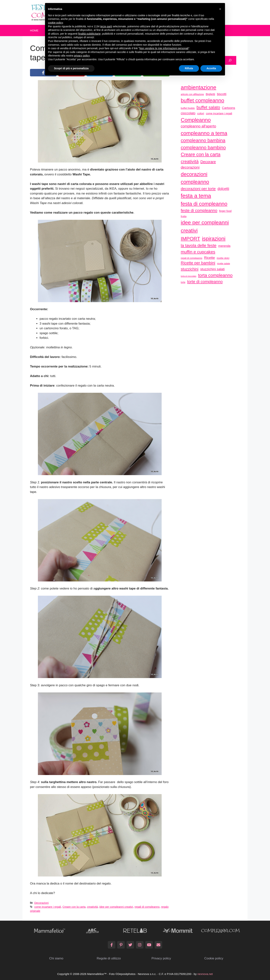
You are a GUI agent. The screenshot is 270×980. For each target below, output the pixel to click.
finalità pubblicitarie (89, 34)
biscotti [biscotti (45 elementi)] (222, 94)
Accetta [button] (211, 68)
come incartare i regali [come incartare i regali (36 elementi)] (219, 113)
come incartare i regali (48, 907)
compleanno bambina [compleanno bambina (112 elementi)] (203, 140)
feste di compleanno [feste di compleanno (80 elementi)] (199, 211)
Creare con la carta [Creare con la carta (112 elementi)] (201, 154)
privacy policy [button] (82, 56)
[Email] (158, 945)
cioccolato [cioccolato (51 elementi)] (188, 113)
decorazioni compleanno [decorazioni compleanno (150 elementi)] (195, 178)
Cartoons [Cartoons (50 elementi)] (229, 108)
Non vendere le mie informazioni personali (164, 48)
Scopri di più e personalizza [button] (71, 68)
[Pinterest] (121, 945)
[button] (220, 9)
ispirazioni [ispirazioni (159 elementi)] (214, 238)
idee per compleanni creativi (116, 907)
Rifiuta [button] (189, 68)
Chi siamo (56, 958)
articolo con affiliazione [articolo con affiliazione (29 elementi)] (192, 94)
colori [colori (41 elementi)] (201, 113)
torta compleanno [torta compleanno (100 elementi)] (215, 275)
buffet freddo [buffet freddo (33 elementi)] (188, 108)
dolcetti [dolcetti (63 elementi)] (223, 189)
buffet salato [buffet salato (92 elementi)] (208, 107)
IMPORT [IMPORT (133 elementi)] (190, 239)
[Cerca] (230, 60)
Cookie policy (214, 958)
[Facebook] (112, 945)
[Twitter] (130, 945)
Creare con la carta (74, 907)
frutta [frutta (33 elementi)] (184, 216)
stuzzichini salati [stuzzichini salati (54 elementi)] (212, 269)
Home (34, 30)
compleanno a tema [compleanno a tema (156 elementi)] (204, 133)
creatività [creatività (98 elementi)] (190, 161)
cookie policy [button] (55, 23)
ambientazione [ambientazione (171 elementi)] (198, 87)
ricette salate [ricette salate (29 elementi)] (223, 264)
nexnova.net (205, 974)
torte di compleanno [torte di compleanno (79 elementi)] (205, 282)
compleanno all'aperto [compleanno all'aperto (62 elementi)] (198, 126)
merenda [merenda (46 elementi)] (224, 246)
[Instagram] (140, 945)
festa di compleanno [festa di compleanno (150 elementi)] (204, 204)
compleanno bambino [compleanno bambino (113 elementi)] (203, 148)
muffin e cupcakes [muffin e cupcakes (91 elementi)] (198, 252)
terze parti (106, 26)
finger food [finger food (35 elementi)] (225, 211)
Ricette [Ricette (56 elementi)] (210, 258)
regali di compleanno (147, 907)
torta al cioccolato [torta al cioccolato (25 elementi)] (189, 276)
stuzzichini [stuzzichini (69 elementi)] (190, 269)
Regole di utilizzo (109, 958)
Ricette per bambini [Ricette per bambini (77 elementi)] (198, 263)
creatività (92, 907)
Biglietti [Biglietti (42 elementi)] (210, 94)
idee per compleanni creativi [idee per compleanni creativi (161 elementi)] (205, 226)
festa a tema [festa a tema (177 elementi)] (196, 196)
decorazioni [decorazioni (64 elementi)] (190, 167)
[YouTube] (149, 945)
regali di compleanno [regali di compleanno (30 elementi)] (192, 258)
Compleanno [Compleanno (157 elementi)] (196, 120)
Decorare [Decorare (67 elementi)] (208, 162)
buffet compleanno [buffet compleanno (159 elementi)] (202, 100)
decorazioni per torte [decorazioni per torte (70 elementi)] (198, 189)
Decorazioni (41, 903)
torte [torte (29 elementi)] (183, 282)
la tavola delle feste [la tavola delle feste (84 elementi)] (199, 246)
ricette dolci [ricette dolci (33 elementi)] (223, 258)
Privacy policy (161, 958)
